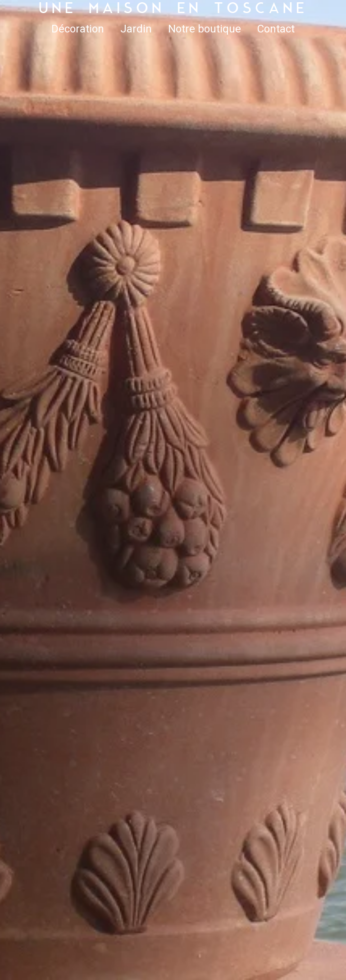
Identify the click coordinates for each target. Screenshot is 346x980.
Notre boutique (205, 29)
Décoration (78, 29)
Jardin (136, 29)
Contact (276, 29)
